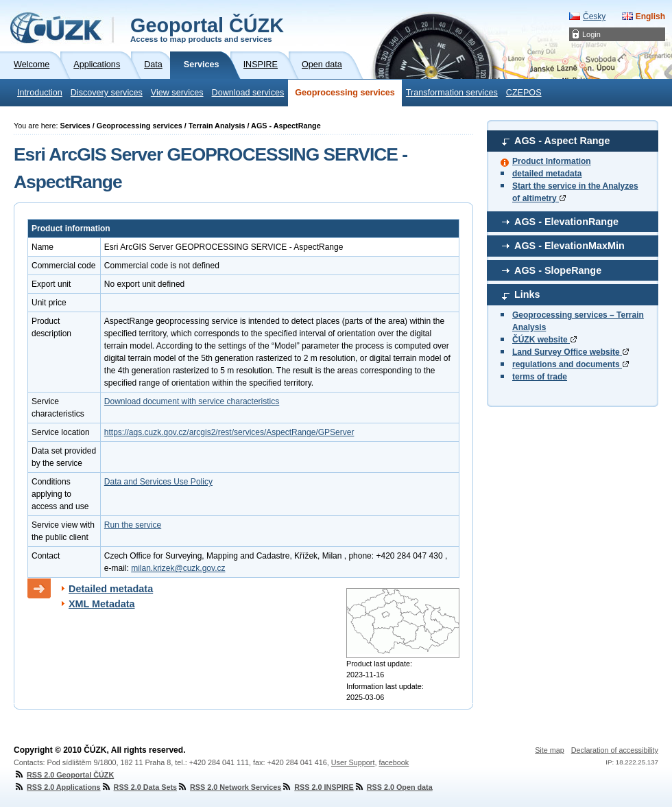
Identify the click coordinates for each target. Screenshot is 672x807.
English (650, 16)
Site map (550, 750)
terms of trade (540, 377)
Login (591, 34)
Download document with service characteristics (192, 401)
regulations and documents (571, 364)
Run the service (133, 525)
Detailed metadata (111, 589)
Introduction (40, 93)
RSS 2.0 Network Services (229, 787)
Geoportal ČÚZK (207, 29)
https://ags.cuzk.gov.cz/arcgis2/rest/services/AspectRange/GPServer (229, 432)
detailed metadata (547, 174)
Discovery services (107, 93)
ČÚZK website (544, 340)
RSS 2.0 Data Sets (139, 787)
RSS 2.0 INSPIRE (317, 787)
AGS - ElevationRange (566, 222)
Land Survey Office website (571, 352)
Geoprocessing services (345, 93)
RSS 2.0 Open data (393, 787)
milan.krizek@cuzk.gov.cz (178, 568)
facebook (394, 762)
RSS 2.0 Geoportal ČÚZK (64, 775)
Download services (248, 93)
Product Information (552, 161)
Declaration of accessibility (615, 750)
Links (527, 294)
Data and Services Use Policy (158, 482)
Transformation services (452, 93)
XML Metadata (102, 604)
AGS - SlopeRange (558, 270)
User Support (353, 762)
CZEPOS (524, 93)
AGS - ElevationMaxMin (569, 246)
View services (177, 93)
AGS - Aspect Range (562, 141)
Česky (594, 16)
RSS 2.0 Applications (57, 787)
